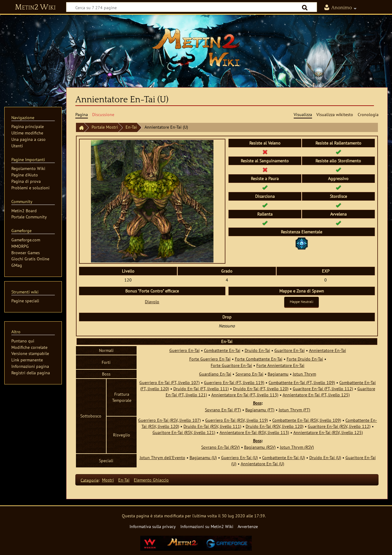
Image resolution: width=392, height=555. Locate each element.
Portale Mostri (105, 127)
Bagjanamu (278, 374)
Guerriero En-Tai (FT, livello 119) (234, 382)
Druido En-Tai (257, 350)
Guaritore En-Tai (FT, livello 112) (323, 389)
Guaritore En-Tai (290, 350)
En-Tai (131, 127)
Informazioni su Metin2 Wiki (207, 526)
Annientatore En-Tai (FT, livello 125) (316, 395)
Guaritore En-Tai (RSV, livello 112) (339, 426)
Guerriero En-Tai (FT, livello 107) (170, 382)
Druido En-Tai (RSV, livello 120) (275, 426)
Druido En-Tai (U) (325, 457)
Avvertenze (248, 526)
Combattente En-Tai (222, 350)
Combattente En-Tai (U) (284, 457)
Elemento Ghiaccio (151, 480)
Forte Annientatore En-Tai (280, 365)
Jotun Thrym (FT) (294, 410)
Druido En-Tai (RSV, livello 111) (212, 426)
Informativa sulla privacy (153, 526)
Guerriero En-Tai (185, 350)
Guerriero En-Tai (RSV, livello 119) (237, 420)
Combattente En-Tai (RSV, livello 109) (307, 420)
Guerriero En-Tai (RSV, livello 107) (170, 420)
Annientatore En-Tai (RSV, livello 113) (254, 432)
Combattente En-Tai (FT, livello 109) (302, 382)
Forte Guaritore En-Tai (231, 365)
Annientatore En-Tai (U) (262, 464)
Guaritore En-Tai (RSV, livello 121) (184, 432)
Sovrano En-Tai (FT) (223, 410)
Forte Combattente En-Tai (259, 359)
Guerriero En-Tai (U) (239, 457)
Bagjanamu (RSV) (260, 447)
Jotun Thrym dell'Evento (162, 457)
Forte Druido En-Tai (305, 359)
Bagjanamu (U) (203, 457)
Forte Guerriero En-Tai (210, 359)
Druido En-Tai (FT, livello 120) (261, 389)
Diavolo (152, 302)
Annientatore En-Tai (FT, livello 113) (245, 395)
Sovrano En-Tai (249, 374)
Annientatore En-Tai (328, 350)
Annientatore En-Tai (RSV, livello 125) (328, 432)
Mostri (108, 480)
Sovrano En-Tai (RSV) (221, 447)
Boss (257, 403)
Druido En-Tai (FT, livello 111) (201, 389)
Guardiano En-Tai (215, 374)
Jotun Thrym (304, 374)
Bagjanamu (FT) (260, 410)
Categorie (90, 480)
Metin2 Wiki (35, 7)
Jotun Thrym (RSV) (297, 447)
